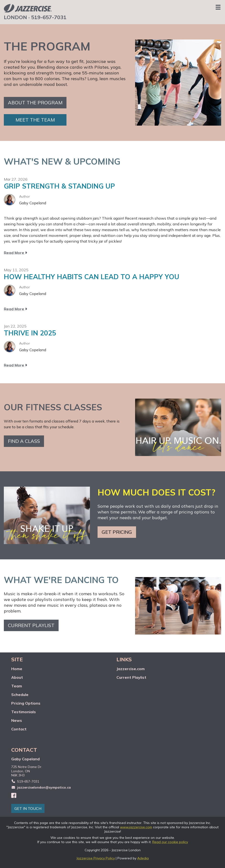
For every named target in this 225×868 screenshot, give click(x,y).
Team (17, 686)
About (17, 677)
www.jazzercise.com (136, 827)
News (17, 720)
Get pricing (117, 532)
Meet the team (35, 120)
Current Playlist (131, 677)
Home (17, 669)
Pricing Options (26, 703)
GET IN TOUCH (28, 808)
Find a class (24, 441)
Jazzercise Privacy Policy (96, 858)
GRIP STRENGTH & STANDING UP (59, 186)
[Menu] (218, 7)
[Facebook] (14, 795)
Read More (15, 253)
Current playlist (31, 625)
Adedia (143, 858)
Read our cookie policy (170, 842)
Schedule (20, 695)
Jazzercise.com (131, 669)
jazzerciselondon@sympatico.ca (44, 787)
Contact (19, 729)
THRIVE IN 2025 (30, 333)
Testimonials (24, 712)
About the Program (35, 103)
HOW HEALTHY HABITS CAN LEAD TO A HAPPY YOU (92, 277)
